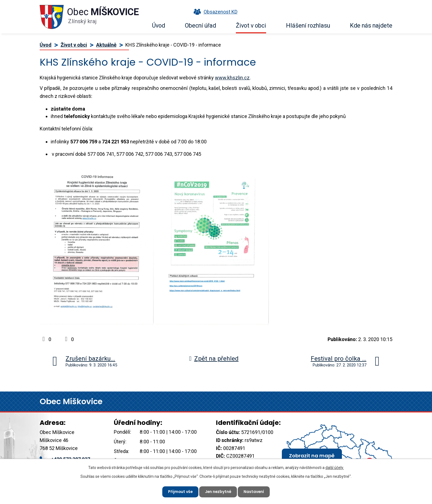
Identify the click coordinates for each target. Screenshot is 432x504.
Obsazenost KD (214, 12)
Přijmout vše (180, 492)
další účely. (335, 468)
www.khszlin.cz (232, 78)
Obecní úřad (200, 26)
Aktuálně (106, 45)
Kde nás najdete (371, 26)
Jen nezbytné (218, 492)
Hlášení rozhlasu (308, 26)
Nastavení (254, 492)
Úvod (159, 26)
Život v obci (251, 26)
